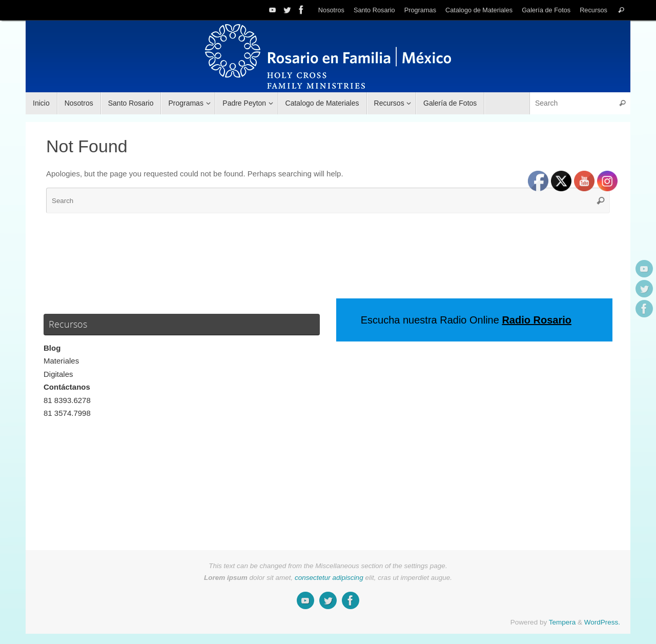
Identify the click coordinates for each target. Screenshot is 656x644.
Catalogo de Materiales (479, 10)
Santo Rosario (374, 10)
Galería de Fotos (546, 10)
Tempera (562, 622)
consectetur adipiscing (329, 578)
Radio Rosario (537, 320)
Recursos (593, 10)
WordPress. (602, 622)
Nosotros (331, 10)
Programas (420, 10)
